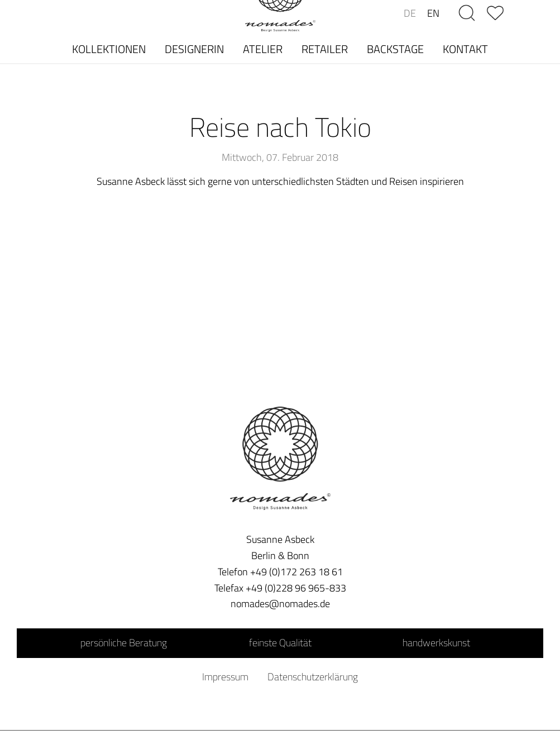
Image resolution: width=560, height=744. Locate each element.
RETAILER (325, 49)
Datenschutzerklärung (313, 677)
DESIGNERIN (194, 49)
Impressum (225, 677)
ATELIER (263, 49)
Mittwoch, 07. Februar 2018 (280, 157)
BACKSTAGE (395, 49)
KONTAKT (465, 49)
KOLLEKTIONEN (109, 49)
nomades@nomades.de (280, 604)
